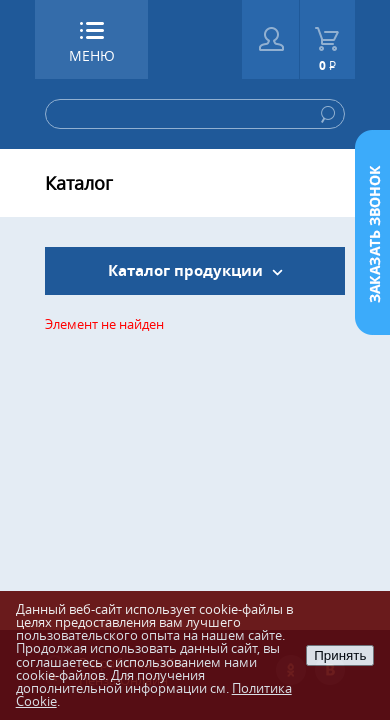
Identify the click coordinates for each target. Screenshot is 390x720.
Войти (270, 39)
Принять (340, 655)
